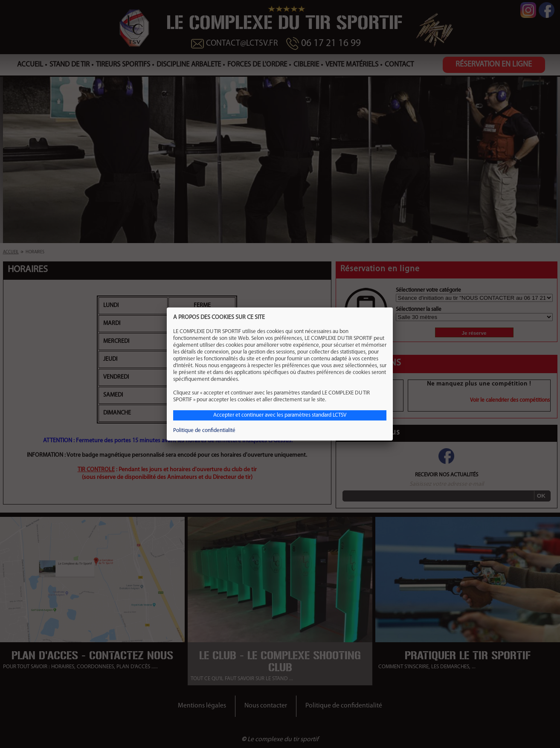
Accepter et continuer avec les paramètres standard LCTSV (280, 415)
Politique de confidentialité (204, 431)
